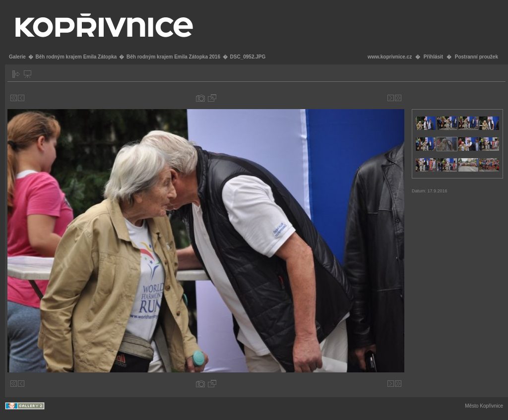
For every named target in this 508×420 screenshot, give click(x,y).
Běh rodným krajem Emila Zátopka (76, 57)
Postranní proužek (476, 57)
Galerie (17, 57)
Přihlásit (433, 57)
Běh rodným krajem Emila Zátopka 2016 (173, 57)
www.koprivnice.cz (390, 57)
